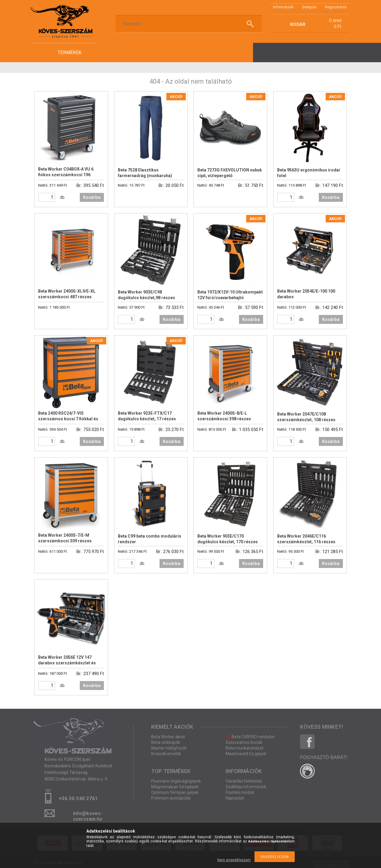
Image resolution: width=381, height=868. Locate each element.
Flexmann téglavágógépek (176, 781)
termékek (70, 53)
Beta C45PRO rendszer (250, 737)
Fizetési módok (240, 792)
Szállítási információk (246, 787)
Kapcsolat (235, 798)
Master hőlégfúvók (169, 748)
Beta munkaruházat (245, 748)
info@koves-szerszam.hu (88, 815)
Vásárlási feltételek (244, 781)
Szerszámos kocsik (244, 742)
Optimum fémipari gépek (175, 792)
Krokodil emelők (166, 754)
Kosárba (92, 197)
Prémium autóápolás (171, 798)
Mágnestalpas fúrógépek (175, 787)
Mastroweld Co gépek (246, 754)
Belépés (309, 7)
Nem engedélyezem (234, 860)
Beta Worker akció (168, 737)
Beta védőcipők (166, 742)
